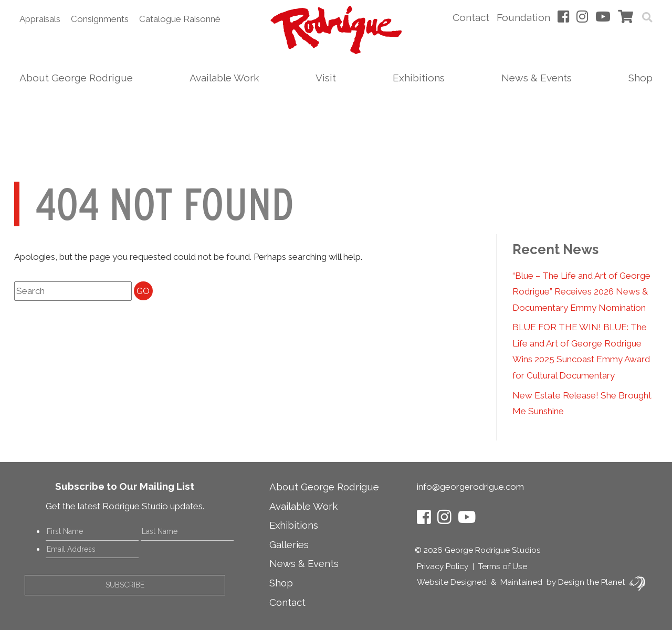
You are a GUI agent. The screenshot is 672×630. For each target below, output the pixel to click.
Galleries (289, 544)
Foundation (523, 17)
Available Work (224, 78)
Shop (640, 78)
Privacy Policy (443, 566)
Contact (471, 17)
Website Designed (452, 582)
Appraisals (40, 19)
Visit (326, 78)
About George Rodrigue (76, 78)
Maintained (521, 582)
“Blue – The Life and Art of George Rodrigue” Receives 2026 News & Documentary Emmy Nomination (581, 292)
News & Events (537, 78)
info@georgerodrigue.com (470, 487)
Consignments (100, 19)
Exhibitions (419, 78)
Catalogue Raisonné (180, 19)
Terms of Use (503, 566)
